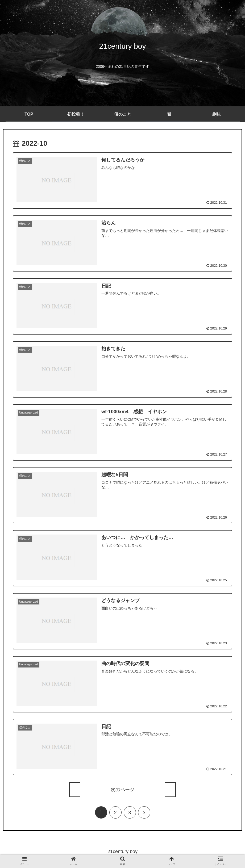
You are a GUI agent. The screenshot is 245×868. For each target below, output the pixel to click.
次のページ (123, 791)
